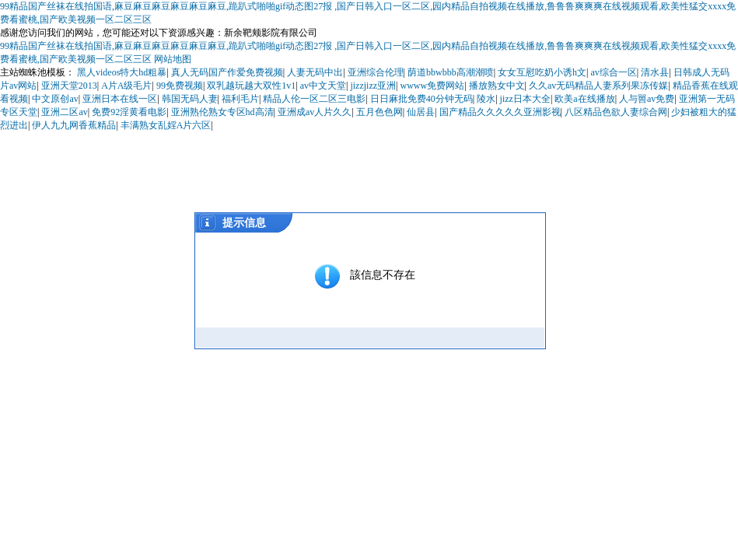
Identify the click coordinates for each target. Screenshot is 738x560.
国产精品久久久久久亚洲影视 (500, 112)
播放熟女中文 (497, 86)
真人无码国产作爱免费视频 (227, 72)
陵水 (486, 99)
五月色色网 (379, 112)
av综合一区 (613, 72)
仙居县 (421, 112)
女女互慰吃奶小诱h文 (542, 72)
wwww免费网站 (432, 86)
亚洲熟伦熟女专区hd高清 (222, 112)
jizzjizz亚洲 (373, 86)
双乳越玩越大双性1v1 (251, 86)
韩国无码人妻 (190, 99)
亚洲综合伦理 (376, 72)
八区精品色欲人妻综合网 (616, 112)
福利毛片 (240, 99)
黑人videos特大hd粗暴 (122, 72)
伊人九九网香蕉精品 (74, 125)
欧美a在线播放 (584, 99)
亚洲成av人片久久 (315, 112)
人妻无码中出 (315, 72)
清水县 (655, 72)
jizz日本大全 (525, 99)
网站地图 (173, 59)
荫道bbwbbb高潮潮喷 (451, 72)
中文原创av (55, 99)
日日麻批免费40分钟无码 (421, 99)
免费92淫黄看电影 (129, 112)
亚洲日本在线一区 (120, 99)
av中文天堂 (323, 86)
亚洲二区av (64, 112)
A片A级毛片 (126, 86)
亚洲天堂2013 (69, 86)
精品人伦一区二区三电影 (314, 99)
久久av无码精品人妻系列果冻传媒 (598, 86)
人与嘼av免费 (647, 99)
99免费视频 (180, 86)
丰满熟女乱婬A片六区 (166, 125)
